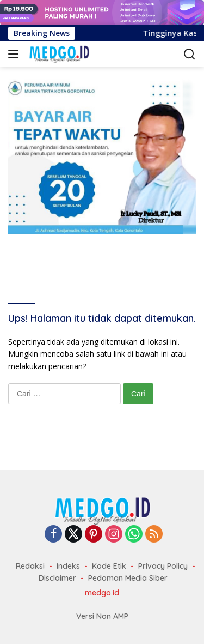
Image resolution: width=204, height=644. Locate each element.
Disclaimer (57, 578)
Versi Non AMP (102, 616)
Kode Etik (109, 566)
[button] (16, 54)
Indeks (68, 566)
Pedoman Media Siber (128, 578)
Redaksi (30, 566)
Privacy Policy (163, 566)
